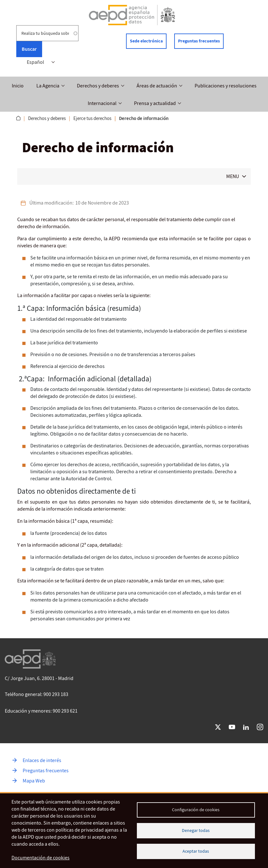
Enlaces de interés (42, 760)
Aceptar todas (196, 851)
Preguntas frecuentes (199, 41)
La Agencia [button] (48, 86)
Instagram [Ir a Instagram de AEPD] (260, 727)
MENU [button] (233, 176)
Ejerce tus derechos (92, 118)
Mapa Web (34, 781)
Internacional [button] (102, 103)
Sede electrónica (146, 41)
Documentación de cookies (41, 858)
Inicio (18, 86)
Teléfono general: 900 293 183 (37, 694)
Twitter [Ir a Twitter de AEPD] (218, 727)
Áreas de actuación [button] (157, 86)
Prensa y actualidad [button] (155, 103)
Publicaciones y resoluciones (226, 86)
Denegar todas (196, 831)
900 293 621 (65, 711)
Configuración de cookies (196, 810)
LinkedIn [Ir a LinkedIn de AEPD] (246, 727)
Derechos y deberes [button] (98, 86)
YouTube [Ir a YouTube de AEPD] (232, 727)
